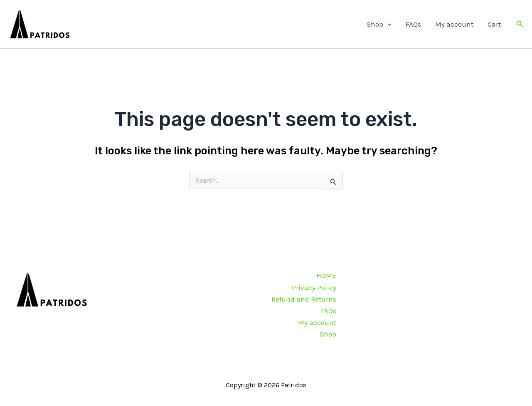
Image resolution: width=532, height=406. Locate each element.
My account (454, 24)
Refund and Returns (304, 299)
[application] (387, 24)
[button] (520, 24)
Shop (379, 24)
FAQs (413, 24)
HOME (326, 275)
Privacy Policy (314, 287)
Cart (494, 24)
